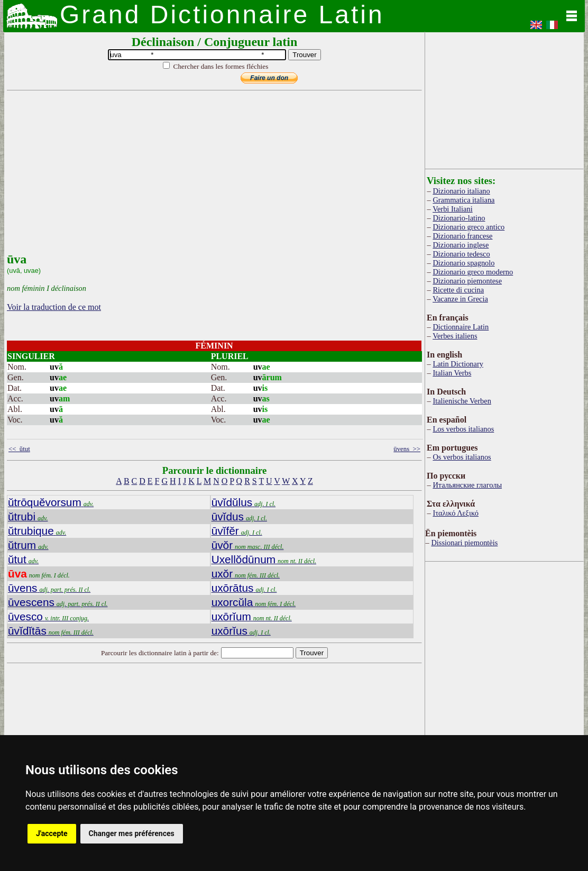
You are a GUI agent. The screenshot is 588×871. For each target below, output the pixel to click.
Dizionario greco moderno (473, 272)
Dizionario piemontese (467, 281)
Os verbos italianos (462, 457)
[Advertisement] (213, 178)
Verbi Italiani (453, 209)
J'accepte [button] (52, 833)
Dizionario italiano (461, 191)
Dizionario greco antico (468, 227)
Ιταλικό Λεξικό (456, 513)
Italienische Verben (462, 401)
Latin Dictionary (458, 364)
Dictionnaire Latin (461, 327)
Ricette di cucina (458, 290)
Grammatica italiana (463, 200)
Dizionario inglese (461, 245)
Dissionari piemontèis (464, 543)
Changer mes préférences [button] (132, 833)
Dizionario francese (462, 236)
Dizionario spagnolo (463, 263)
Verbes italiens (455, 336)
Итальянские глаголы (467, 485)
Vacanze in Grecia (460, 299)
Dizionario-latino (459, 218)
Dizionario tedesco (461, 254)
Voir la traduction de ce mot (54, 307)
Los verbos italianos (463, 429)
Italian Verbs (452, 373)
